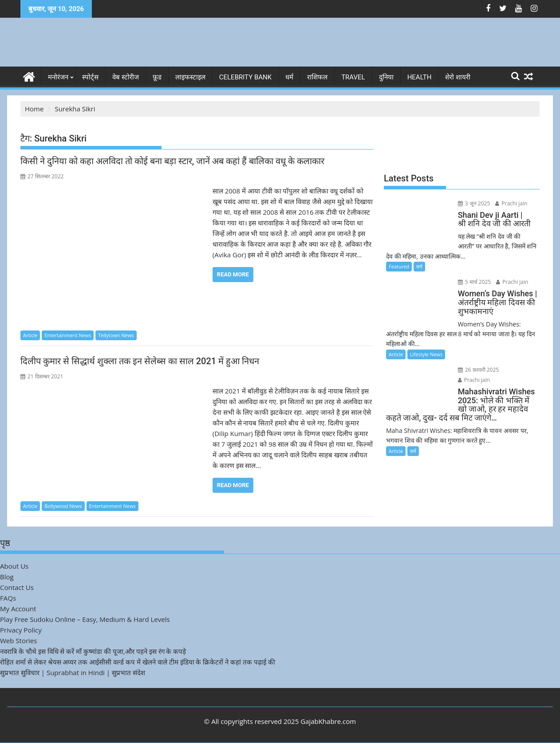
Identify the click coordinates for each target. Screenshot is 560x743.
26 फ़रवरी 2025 (479, 370)
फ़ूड (157, 77)
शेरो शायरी (458, 77)
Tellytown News (116, 335)
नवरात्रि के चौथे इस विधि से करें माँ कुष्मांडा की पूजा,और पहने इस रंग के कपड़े (93, 651)
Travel (353, 77)
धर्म (289, 77)
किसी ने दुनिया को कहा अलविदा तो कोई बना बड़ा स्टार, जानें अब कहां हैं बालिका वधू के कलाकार (172, 161)
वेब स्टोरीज (126, 77)
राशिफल (317, 77)
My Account (18, 609)
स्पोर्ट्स (90, 77)
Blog (7, 577)
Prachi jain (511, 203)
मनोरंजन (58, 77)
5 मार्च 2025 (475, 282)
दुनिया (386, 77)
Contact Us (17, 587)
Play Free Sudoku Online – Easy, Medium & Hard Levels (85, 619)
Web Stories (18, 641)
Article (30, 335)
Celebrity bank (245, 77)
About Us (14, 566)
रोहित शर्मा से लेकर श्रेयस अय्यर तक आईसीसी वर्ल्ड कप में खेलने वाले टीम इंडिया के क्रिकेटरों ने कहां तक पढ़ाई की (138, 662)
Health (420, 77)
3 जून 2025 (474, 203)
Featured (399, 266)
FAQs (8, 598)
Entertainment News (68, 335)
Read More (233, 274)
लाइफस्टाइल (190, 77)
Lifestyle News (426, 354)
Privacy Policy (21, 630)
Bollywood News (63, 506)
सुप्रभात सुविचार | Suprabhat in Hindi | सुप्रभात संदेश (73, 672)
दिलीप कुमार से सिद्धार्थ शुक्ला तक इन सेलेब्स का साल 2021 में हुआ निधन (140, 361)
